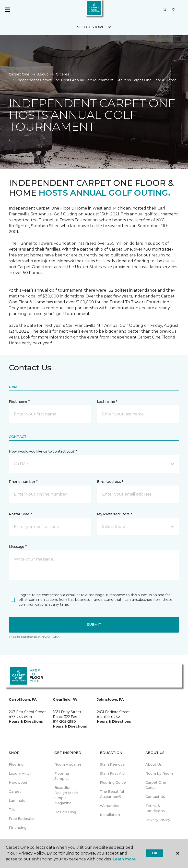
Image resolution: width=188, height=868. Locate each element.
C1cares (63, 74)
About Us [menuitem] (154, 764)
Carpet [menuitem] (15, 792)
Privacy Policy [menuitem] (158, 820)
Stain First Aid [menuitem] (112, 773)
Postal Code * (20, 514)
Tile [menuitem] (12, 810)
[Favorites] (174, 10)
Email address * (110, 482)
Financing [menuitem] (18, 828)
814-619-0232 (108, 717)
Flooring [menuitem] (16, 764)
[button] (164, 10)
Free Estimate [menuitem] (21, 819)
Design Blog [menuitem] (65, 812)
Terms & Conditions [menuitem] (155, 808)
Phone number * (23, 482)
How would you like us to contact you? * (43, 451)
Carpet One (19, 74)
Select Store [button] (91, 27)
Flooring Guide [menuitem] (113, 783)
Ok (155, 853)
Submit (94, 625)
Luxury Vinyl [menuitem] (20, 773)
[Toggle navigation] (7, 10)
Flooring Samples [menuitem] (62, 776)
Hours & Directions (26, 721)
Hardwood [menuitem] (18, 783)
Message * (18, 547)
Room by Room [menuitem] (159, 773)
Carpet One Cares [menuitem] (156, 785)
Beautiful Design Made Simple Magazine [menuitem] (66, 795)
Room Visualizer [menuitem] (69, 764)
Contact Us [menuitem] (155, 797)
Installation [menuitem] (110, 815)
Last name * (107, 402)
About (43, 74)
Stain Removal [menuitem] (113, 764)
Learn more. (124, 859)
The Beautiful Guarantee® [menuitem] (112, 794)
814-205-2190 (64, 721)
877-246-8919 (20, 717)
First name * (19, 402)
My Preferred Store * (114, 514)
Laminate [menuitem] (17, 801)
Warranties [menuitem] (110, 806)
